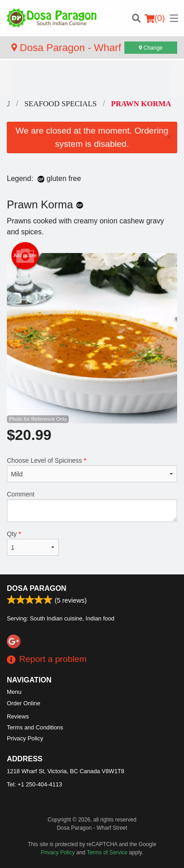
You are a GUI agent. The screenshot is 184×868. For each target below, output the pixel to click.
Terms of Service (107, 852)
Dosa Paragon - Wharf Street (81, 48)
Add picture (25, 256)
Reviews (18, 716)
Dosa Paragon (37, 588)
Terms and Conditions (35, 727)
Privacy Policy (25, 738)
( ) (155, 18)
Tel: (34, 784)
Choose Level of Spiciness (92, 470)
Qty (33, 543)
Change (151, 48)
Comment (92, 506)
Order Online (23, 703)
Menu (14, 692)
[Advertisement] (92, 79)
